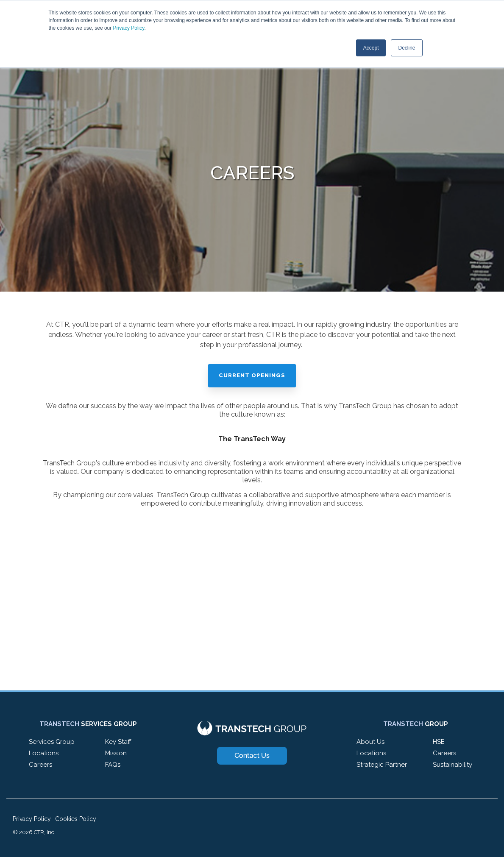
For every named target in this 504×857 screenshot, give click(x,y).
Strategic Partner (382, 765)
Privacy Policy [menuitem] (32, 819)
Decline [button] (407, 48)
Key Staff (118, 742)
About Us (370, 742)
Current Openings (252, 375)
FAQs (113, 765)
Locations (44, 753)
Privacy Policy (129, 28)
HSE (439, 742)
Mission (116, 753)
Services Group (52, 742)
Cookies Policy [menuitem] (76, 819)
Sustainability (452, 765)
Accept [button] (371, 48)
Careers (40, 765)
